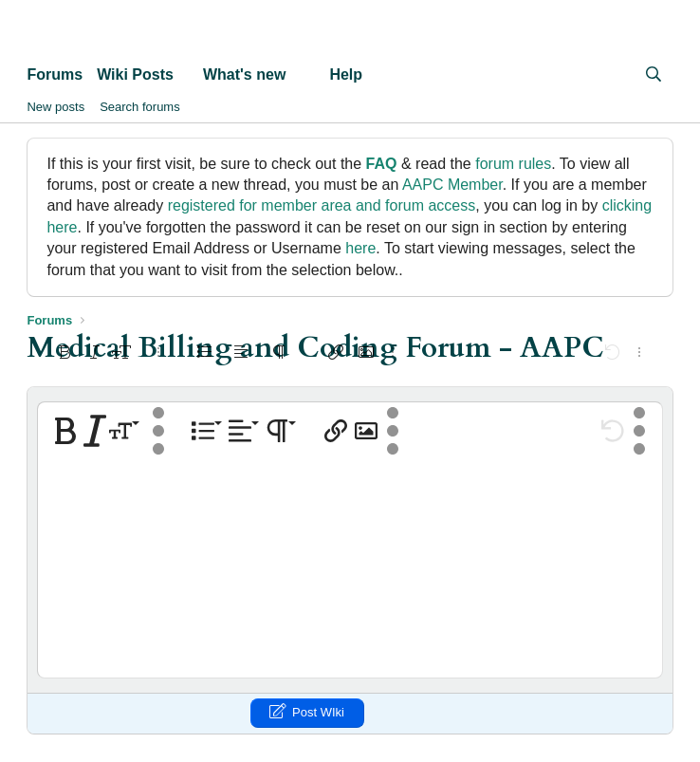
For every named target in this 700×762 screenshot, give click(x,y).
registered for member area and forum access (322, 205)
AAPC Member (452, 185)
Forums (55, 74)
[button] (189, 75)
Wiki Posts (135, 74)
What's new (244, 74)
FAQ (382, 164)
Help (346, 74)
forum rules (513, 164)
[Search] (654, 75)
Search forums (140, 107)
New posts (55, 107)
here (360, 248)
